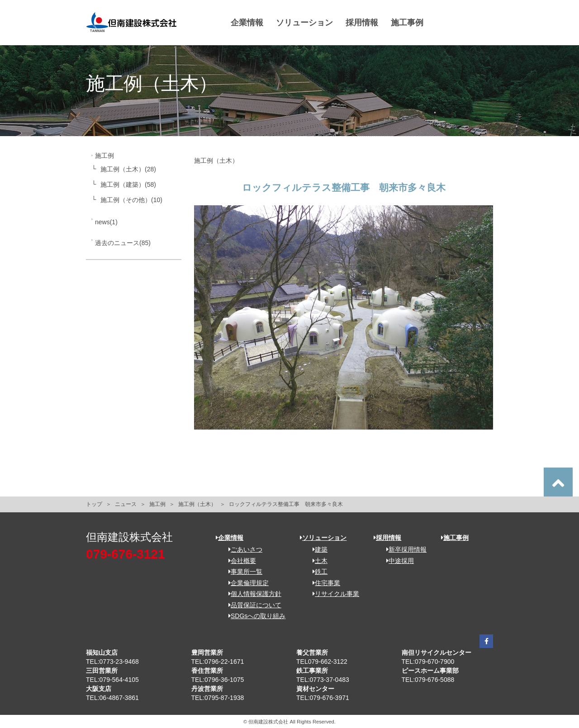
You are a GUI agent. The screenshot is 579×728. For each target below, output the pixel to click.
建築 (317, 549)
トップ (94, 504)
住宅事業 (323, 583)
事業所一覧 (242, 572)
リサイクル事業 (333, 594)
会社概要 (239, 561)
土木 (317, 561)
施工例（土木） (197, 504)
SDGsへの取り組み (254, 616)
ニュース (126, 504)
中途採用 (397, 561)
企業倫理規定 (245, 583)
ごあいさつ (242, 549)
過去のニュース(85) (123, 243)
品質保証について (252, 605)
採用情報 (362, 23)
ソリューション (304, 23)
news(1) (106, 222)
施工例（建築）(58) (128, 184)
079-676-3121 (125, 554)
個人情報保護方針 (252, 594)
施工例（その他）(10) (131, 200)
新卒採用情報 (403, 549)
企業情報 (247, 23)
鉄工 (317, 572)
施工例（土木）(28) (128, 169)
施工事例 (407, 23)
